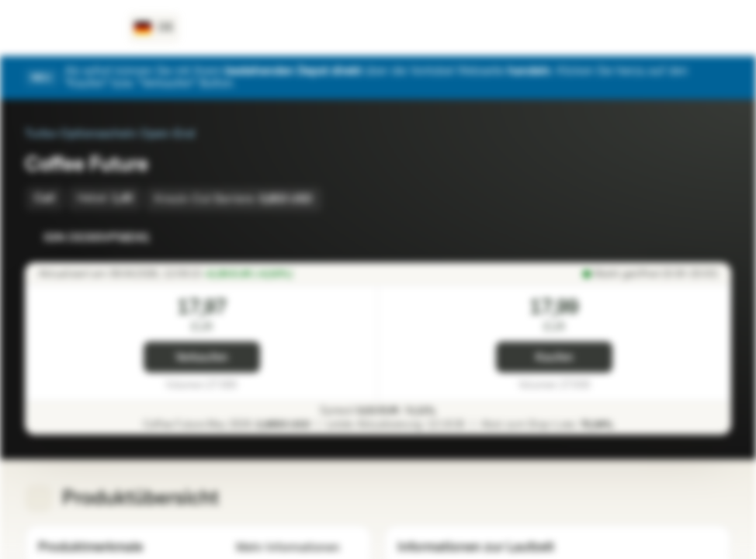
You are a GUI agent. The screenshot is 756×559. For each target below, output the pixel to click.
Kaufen (555, 358)
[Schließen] (722, 78)
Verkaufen (202, 358)
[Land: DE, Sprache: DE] (154, 28)
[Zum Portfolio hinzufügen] (716, 238)
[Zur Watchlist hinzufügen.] (685, 238)
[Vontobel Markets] (67, 28)
